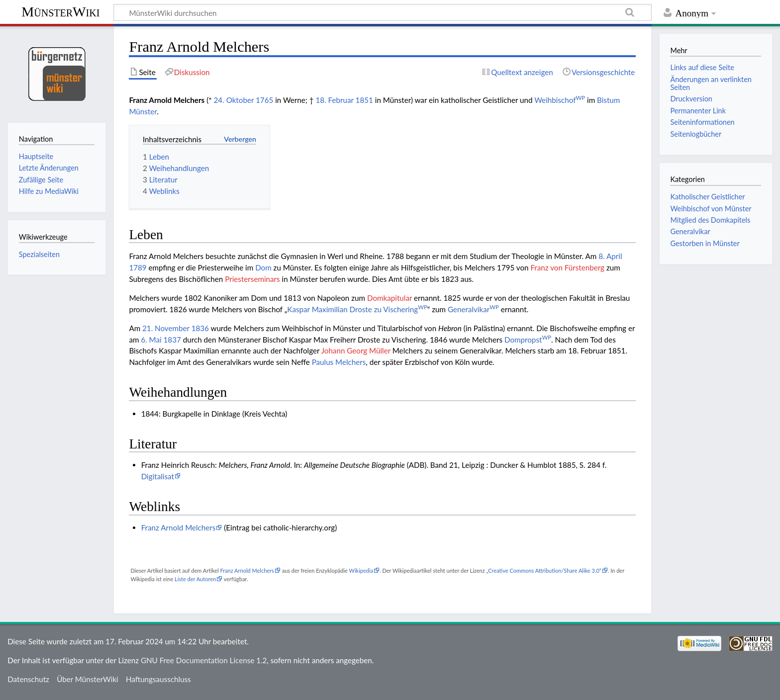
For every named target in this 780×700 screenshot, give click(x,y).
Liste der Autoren (195, 579)
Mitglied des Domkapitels (710, 220)
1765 (264, 100)
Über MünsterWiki (88, 679)
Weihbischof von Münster (711, 209)
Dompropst (528, 340)
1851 (364, 100)
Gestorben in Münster (705, 243)
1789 (138, 267)
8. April (610, 256)
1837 (172, 340)
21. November (166, 328)
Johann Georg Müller (356, 350)
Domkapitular (390, 298)
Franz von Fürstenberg (567, 267)
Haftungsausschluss (158, 679)
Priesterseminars (252, 279)
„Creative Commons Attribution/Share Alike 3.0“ (543, 570)
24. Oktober (234, 100)
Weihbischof (560, 100)
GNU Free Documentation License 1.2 (204, 660)
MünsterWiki (60, 12)
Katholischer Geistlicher (707, 197)
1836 (200, 328)
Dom (263, 267)
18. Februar (334, 100)
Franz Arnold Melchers (179, 527)
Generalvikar (473, 309)
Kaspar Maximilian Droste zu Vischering (357, 309)
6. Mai (151, 340)
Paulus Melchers (339, 362)
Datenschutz (28, 679)
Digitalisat (158, 476)
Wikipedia (361, 570)
